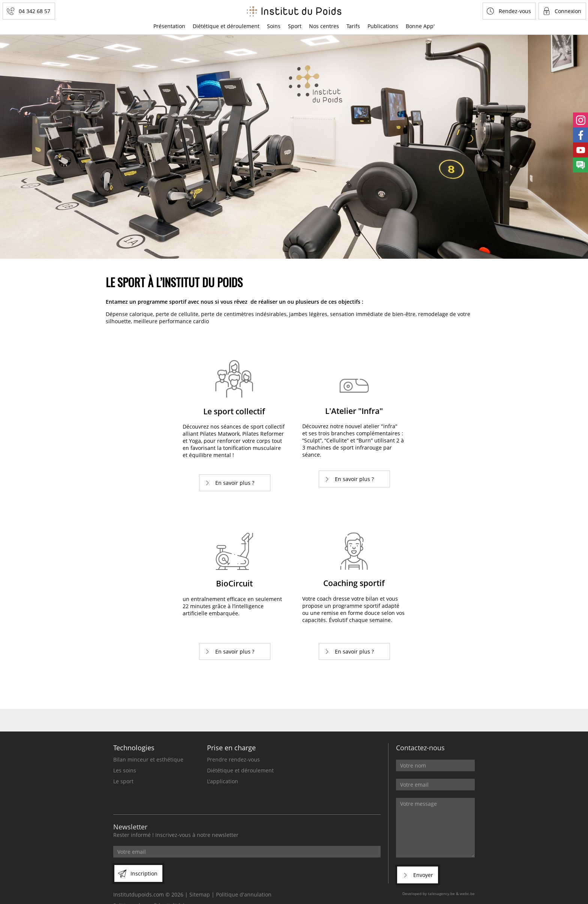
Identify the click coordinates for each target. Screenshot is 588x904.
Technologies (134, 748)
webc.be (467, 894)
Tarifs (353, 26)
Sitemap (200, 894)
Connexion (568, 11)
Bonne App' (420, 26)
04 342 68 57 (34, 11)
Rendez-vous (515, 11)
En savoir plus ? (235, 483)
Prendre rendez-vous (233, 759)
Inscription (144, 873)
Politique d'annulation (244, 894)
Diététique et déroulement (226, 26)
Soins (274, 26)
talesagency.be (441, 894)
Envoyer (423, 875)
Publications (383, 26)
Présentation (169, 26)
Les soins (125, 770)
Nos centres (324, 26)
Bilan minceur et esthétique (148, 759)
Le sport (123, 781)
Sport (295, 26)
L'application (223, 781)
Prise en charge (231, 748)
